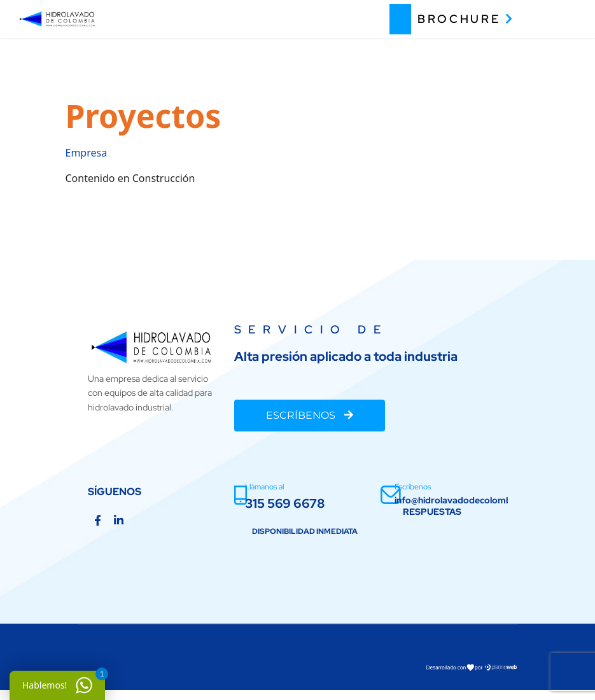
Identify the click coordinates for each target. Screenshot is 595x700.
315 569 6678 (285, 503)
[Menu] (557, 19)
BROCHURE (466, 19)
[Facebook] (98, 521)
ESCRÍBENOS (310, 415)
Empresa (87, 153)
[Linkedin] (119, 521)
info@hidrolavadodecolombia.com (467, 500)
